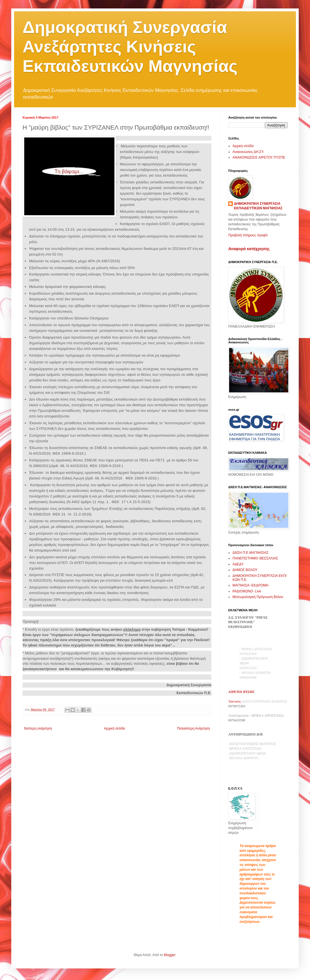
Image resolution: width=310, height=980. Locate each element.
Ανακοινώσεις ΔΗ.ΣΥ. (248, 152)
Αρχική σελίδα (115, 728)
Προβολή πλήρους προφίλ (248, 235)
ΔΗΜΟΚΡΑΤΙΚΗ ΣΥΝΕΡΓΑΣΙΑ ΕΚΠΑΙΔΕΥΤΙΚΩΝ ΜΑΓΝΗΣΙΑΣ (258, 206)
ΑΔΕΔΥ (238, 564)
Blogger (170, 955)
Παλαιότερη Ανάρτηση (193, 728)
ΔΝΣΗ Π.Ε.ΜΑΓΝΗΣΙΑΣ (251, 553)
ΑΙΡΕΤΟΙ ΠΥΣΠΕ (241, 692)
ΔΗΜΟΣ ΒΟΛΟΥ (245, 570)
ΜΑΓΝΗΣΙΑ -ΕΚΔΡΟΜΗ (250, 585)
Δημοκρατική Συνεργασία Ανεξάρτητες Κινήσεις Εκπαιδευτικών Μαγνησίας (130, 47)
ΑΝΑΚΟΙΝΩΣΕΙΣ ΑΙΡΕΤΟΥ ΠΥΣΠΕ (259, 157)
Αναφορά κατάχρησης (249, 249)
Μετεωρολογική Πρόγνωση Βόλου (258, 597)
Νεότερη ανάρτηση (38, 728)
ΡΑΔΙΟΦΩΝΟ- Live (247, 591)
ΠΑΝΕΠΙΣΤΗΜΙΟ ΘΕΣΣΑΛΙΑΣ (255, 558)
